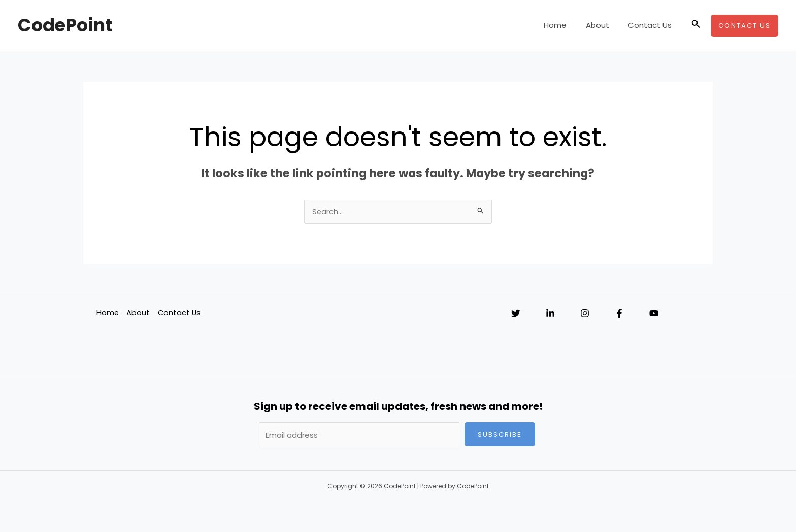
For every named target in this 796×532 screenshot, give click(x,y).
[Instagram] (585, 314)
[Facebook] (619, 314)
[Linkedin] (550, 314)
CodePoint (65, 25)
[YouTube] (654, 314)
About (603, 25)
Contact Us (652, 25)
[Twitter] (516, 314)
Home (565, 25)
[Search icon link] (696, 25)
